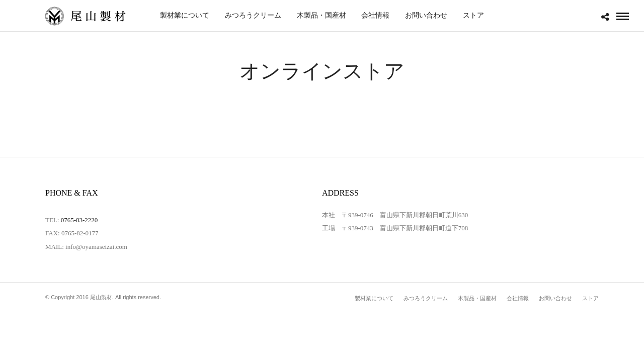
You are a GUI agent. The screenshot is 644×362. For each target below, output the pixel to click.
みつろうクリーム (253, 15)
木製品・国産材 (321, 15)
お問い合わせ (426, 15)
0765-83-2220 (79, 220)
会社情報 (375, 15)
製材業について (185, 15)
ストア (473, 15)
